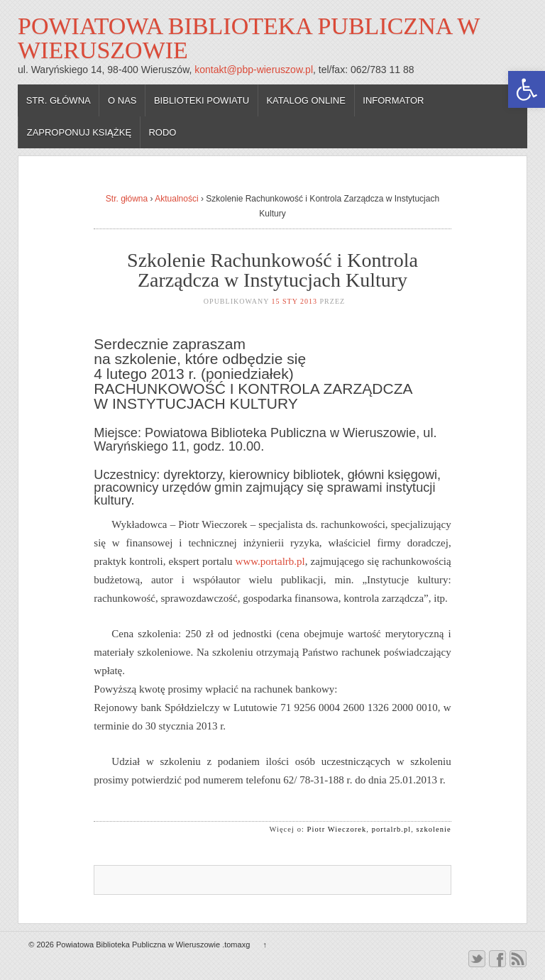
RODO (162, 132)
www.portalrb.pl (270, 561)
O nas (122, 100)
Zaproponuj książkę (79, 132)
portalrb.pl (392, 829)
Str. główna (59, 100)
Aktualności (176, 199)
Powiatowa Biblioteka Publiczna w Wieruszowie (249, 38)
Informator (393, 100)
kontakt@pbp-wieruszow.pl (254, 70)
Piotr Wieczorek (337, 829)
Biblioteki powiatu (202, 100)
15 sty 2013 (295, 301)
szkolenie (434, 829)
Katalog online (306, 100)
